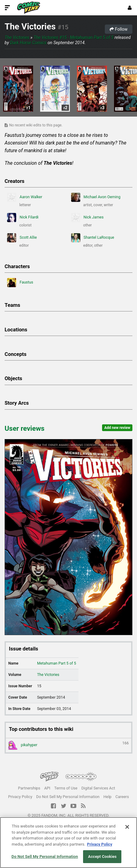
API (47, 788)
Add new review (117, 428)
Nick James (87, 218)
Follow (119, 29)
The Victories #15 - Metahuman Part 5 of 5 (73, 37)
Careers (122, 797)
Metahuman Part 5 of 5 (57, 663)
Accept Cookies (102, 856)
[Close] (127, 827)
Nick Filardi (23, 218)
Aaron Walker (25, 197)
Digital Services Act (98, 788)
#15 (63, 27)
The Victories (30, 27)
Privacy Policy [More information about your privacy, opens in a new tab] (100, 844)
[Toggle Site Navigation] (7, 8)
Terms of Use (66, 788)
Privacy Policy (20, 797)
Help (107, 797)
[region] (68, 843)
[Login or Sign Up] (130, 8)
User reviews (25, 428)
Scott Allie (22, 238)
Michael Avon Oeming (96, 197)
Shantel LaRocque (93, 238)
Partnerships (29, 788)
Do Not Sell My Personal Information (68, 797)
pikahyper (68, 745)
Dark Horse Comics (28, 43)
